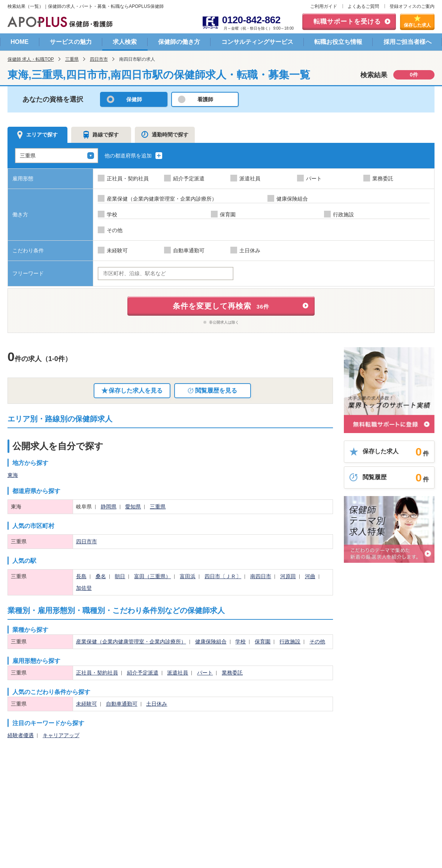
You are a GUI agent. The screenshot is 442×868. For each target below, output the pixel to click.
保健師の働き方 (179, 42)
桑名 (101, 576)
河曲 (310, 576)
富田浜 (188, 576)
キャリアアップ (61, 735)
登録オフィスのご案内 (412, 6)
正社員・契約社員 (97, 673)
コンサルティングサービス (257, 42)
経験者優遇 (21, 735)
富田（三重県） (152, 576)
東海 (13, 475)
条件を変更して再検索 (221, 306)
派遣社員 (178, 673)
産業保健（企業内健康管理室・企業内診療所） (131, 642)
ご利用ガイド (324, 6)
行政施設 (290, 642)
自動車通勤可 (122, 704)
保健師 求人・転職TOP (31, 59)
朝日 (120, 576)
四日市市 (99, 59)
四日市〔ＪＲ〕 (223, 576)
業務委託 (232, 673)
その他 (317, 642)
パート (205, 673)
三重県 (72, 59)
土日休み (157, 704)
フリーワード (28, 273)
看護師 (205, 99)
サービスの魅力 (71, 42)
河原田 (288, 576)
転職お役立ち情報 (338, 42)
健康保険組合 (211, 642)
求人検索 (125, 42)
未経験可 (87, 704)
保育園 (263, 642)
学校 (240, 642)
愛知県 (133, 507)
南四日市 (261, 576)
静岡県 (109, 507)
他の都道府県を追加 (134, 156)
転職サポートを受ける (347, 22)
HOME (19, 42)
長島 (81, 576)
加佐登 (84, 588)
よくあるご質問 (363, 6)
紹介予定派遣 (143, 673)
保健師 (134, 99)
